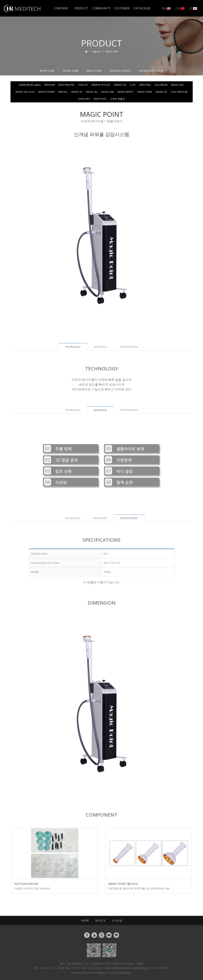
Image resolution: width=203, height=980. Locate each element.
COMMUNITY (101, 8)
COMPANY (61, 8)
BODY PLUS (100, 99)
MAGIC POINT (145, 92)
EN (166, 8)
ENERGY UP (120, 85)
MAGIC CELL (178, 85)
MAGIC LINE (108, 92)
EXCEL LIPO (84, 99)
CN (180, 8)
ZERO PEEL (145, 85)
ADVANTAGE (100, 347)
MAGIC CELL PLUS (25, 92)
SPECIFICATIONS (129, 347)
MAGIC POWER (47, 92)
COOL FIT (83, 85)
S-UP (133, 85)
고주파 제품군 (118, 99)
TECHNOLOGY (73, 410)
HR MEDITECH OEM (151, 71)
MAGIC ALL (92, 92)
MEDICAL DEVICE (120, 71)
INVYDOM (50, 85)
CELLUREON (161, 85)
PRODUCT (81, 8)
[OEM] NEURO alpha (30, 85)
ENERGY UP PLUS (101, 85)
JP (193, 8)
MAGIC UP (77, 92)
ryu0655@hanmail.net (118, 968)
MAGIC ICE (161, 92)
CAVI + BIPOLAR (179, 92)
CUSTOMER (122, 8)
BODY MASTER (66, 85)
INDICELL (63, 92)
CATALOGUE (142, 8)
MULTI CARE (94, 71)
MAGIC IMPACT (126, 92)
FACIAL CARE (70, 71)
